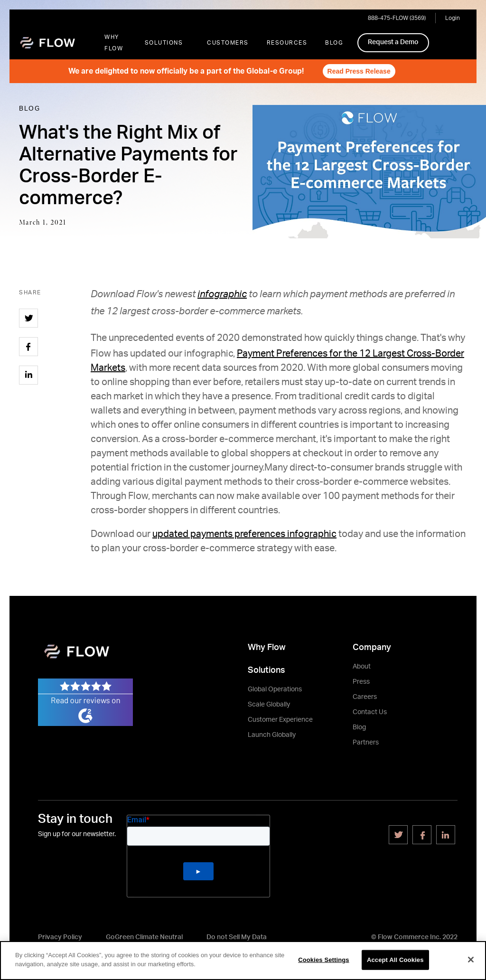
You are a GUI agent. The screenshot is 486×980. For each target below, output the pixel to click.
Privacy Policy (60, 937)
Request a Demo (393, 42)
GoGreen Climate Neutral (144, 937)
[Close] (471, 960)
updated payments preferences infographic (244, 534)
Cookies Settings (324, 960)
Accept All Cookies (395, 960)
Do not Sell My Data (237, 937)
